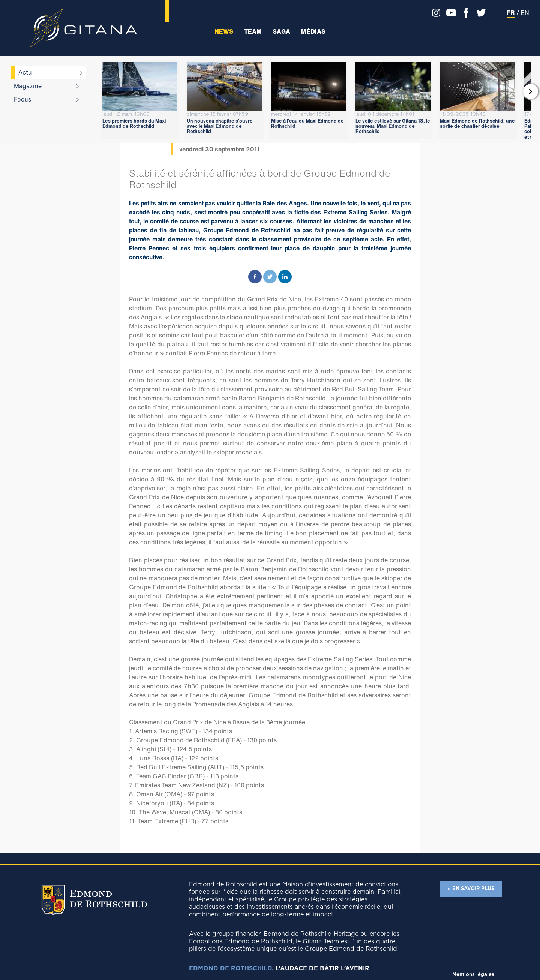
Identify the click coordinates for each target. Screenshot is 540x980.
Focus (22, 99)
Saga (281, 32)
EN (525, 13)
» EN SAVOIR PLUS (471, 889)
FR (511, 13)
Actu (25, 72)
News (224, 32)
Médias (313, 32)
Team (253, 32)
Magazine (28, 86)
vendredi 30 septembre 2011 (219, 149)
